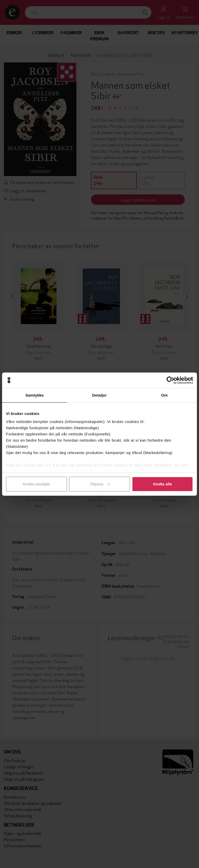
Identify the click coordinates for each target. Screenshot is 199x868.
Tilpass (100, 484)
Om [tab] (164, 395)
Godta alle (162, 484)
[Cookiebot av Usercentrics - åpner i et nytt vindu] (170, 380)
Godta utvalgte (37, 484)
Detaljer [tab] (99, 395)
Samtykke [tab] (35, 395)
